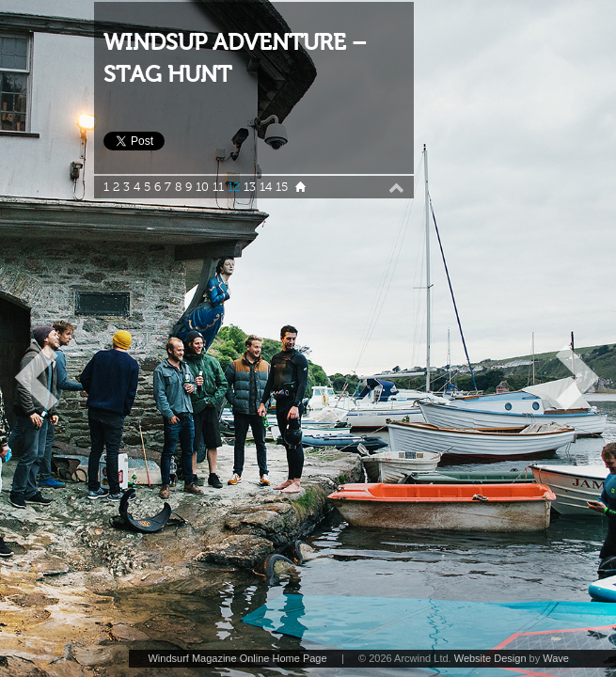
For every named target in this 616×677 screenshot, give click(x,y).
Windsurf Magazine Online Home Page (237, 658)
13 (250, 187)
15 (282, 187)
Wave (556, 658)
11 (218, 187)
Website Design (490, 658)
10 (202, 187)
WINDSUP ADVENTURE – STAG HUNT (235, 59)
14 (266, 187)
